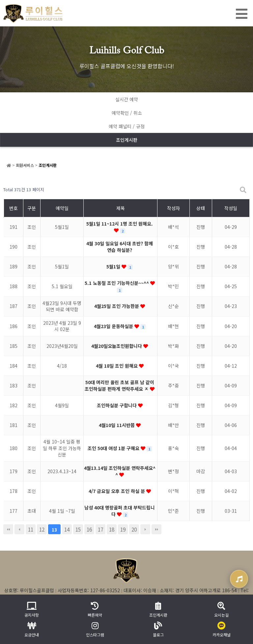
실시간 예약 (127, 99)
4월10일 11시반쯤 (117, 425)
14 (67, 529)
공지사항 (32, 610)
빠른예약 (95, 610)
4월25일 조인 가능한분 (117, 306)
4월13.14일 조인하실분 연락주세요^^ (120, 471)
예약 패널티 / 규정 (127, 126)
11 (31, 529)
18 (112, 529)
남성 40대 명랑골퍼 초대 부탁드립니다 (120, 511)
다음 (145, 529)
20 (134, 529)
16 (89, 529)
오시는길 (221, 610)
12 (42, 529)
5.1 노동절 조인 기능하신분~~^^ (117, 283)
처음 (8, 529)
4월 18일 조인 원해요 (117, 366)
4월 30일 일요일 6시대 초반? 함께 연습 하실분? (120, 247)
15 (78, 529)
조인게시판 (127, 140)
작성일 (231, 208)
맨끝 (156, 529)
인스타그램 (95, 629)
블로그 (158, 629)
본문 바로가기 (0, 0)
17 (100, 529)
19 (123, 529)
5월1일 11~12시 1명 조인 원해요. (120, 224)
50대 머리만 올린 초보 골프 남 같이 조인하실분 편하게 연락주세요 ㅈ (119, 385)
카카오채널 (222, 629)
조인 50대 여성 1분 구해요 (114, 448)
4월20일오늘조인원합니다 (117, 346)
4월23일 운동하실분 (114, 326)
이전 (19, 529)
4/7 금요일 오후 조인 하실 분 (117, 491)
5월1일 (114, 266)
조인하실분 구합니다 (117, 405)
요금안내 (32, 629)
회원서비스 (25, 165)
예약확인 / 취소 (127, 113)
